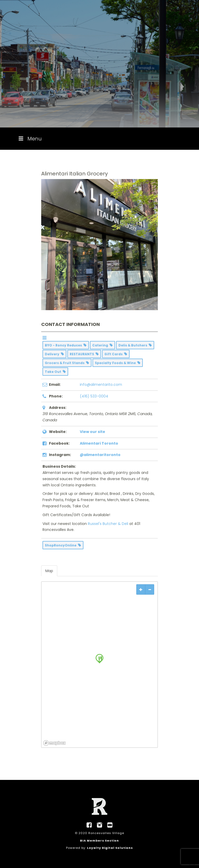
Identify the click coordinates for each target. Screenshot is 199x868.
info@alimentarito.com (101, 385)
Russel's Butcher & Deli (108, 524)
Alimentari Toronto (99, 443)
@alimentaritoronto (100, 455)
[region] (100, 665)
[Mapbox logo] (54, 743)
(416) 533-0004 (94, 396)
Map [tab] (49, 571)
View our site (93, 432)
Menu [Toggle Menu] (30, 139)
